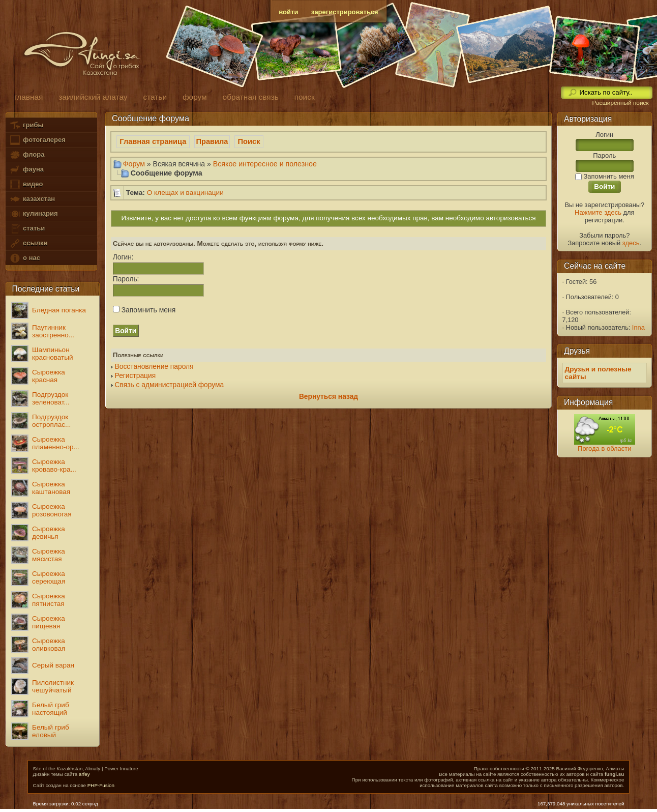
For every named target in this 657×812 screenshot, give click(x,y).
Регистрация (136, 376)
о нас (24, 258)
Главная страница (153, 141)
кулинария (33, 214)
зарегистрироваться (345, 12)
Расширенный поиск (620, 103)
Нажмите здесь (598, 212)
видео (26, 184)
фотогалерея (37, 140)
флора (27, 155)
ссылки (28, 243)
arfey (84, 774)
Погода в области (604, 448)
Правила (212, 141)
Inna (638, 327)
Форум (134, 164)
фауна (26, 170)
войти (288, 12)
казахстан (32, 199)
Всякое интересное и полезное (265, 164)
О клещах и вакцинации (185, 193)
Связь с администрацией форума (170, 385)
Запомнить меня (144, 310)
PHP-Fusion (101, 785)
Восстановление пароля (154, 367)
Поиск (249, 141)
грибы (26, 125)
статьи (27, 229)
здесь (631, 243)
